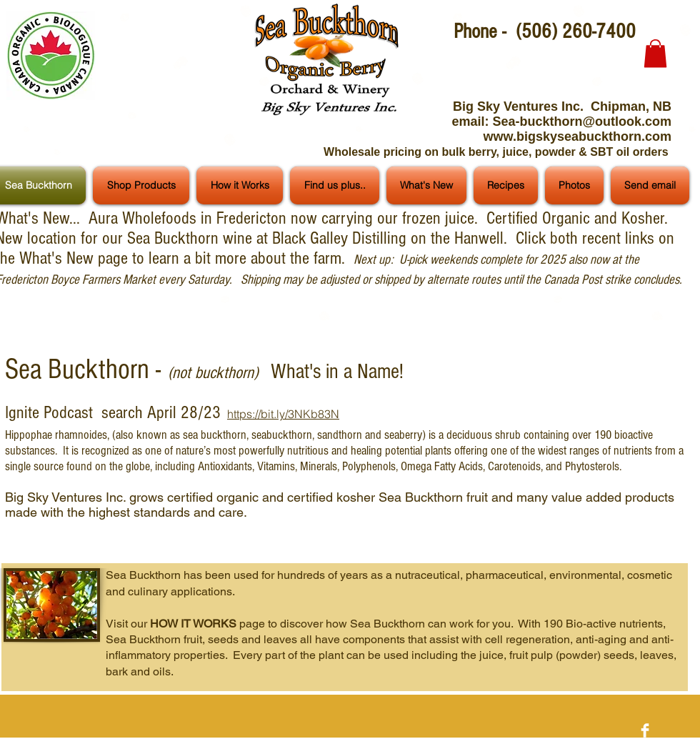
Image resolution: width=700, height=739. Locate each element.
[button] (655, 53)
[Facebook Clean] (645, 730)
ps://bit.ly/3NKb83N (289, 414)
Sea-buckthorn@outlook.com (582, 121)
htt (233, 414)
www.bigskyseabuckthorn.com (577, 137)
